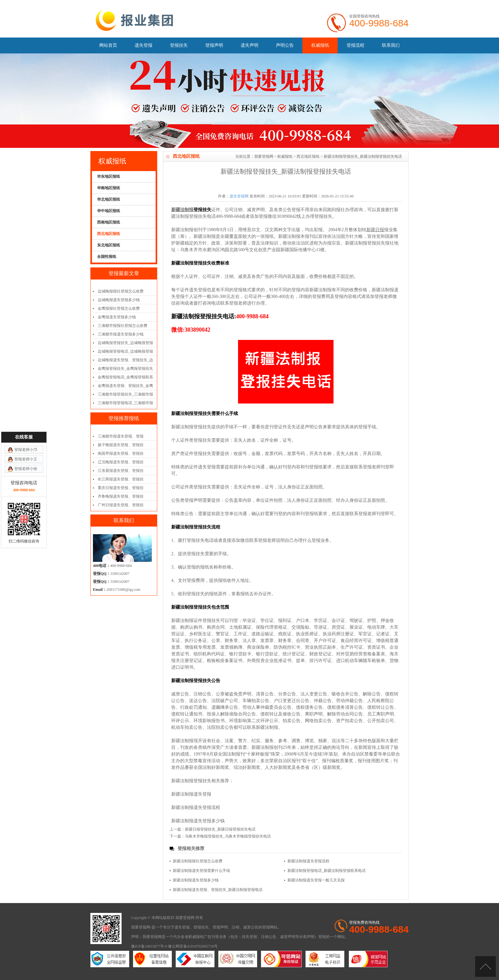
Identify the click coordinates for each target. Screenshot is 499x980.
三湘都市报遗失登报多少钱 (121, 334)
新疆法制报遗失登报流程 (196, 807)
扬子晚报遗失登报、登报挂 (121, 445)
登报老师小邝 (26, 380)
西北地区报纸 (308, 156)
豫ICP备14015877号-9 (149, 946)
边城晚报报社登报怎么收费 (121, 291)
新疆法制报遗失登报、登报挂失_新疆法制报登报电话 (218, 890)
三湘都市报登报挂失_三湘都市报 (125, 394)
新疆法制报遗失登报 (191, 794)
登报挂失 (179, 45)
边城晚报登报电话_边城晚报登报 (125, 351)
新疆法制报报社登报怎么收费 (198, 861)
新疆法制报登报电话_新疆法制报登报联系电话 (327, 871)
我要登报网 (264, 156)
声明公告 (285, 45)
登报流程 (355, 45)
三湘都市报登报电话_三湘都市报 (125, 403)
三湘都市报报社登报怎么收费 (123, 326)
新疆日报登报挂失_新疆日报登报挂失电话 (220, 829)
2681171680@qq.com (123, 590)
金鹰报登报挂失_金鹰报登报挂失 (125, 369)
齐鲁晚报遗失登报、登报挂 (121, 496)
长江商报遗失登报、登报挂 (121, 479)
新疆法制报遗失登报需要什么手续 (201, 871)
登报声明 (214, 45)
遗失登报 (144, 45)
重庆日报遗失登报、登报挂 (121, 488)
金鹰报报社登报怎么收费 (119, 308)
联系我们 (391, 45)
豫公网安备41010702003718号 (193, 946)
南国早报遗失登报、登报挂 (121, 453)
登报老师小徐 (26, 399)
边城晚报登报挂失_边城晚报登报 (125, 343)
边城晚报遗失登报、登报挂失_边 (125, 360)
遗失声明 (250, 45)
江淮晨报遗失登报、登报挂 (121, 471)
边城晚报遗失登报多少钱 (119, 300)
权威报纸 (320, 45)
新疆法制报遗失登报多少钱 (198, 821)
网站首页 (108, 45)
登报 (266, 927)
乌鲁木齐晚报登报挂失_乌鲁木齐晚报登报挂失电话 (228, 836)
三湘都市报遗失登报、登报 (121, 436)
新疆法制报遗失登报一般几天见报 (316, 880)
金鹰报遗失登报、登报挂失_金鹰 (125, 386)
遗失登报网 (239, 196)
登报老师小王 (26, 390)
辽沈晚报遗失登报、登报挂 (121, 462)
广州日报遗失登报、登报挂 (121, 505)
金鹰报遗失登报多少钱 (117, 317)
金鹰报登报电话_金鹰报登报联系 (125, 377)
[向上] (485, 966)
